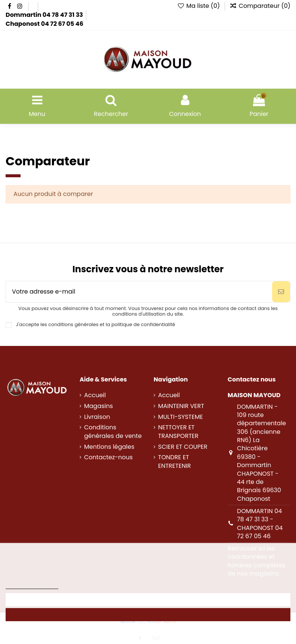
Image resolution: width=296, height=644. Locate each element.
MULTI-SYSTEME (181, 417)
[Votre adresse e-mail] (139, 292)
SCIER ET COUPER (183, 447)
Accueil (95, 395)
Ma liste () (199, 6)
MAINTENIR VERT (181, 406)
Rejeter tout (148, 630)
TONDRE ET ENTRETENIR (175, 461)
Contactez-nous (108, 457)
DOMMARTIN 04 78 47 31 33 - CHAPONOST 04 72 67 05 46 (260, 524)
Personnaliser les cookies (148, 600)
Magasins (98, 406)
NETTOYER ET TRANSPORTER (178, 432)
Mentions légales (109, 447)
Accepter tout (148, 615)
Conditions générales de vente (113, 432)
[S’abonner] (281, 292)
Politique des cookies (32, 585)
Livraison (97, 417)
